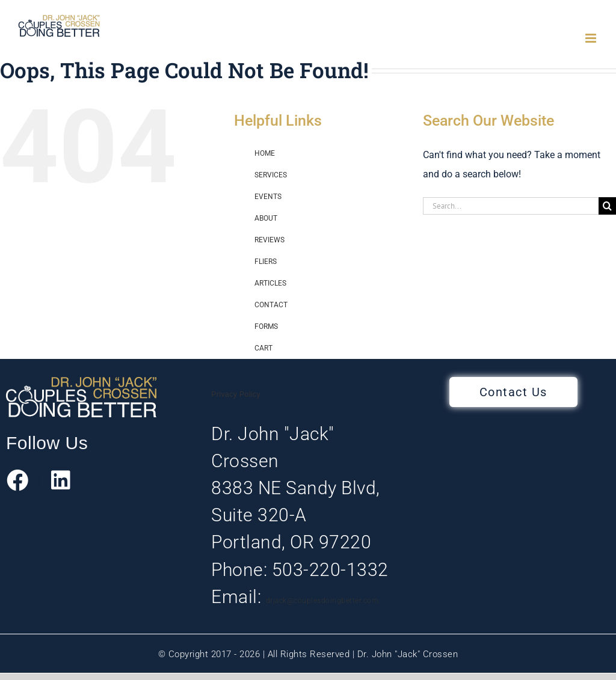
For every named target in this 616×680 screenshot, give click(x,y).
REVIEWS (269, 240)
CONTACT (271, 305)
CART (263, 348)
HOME (265, 153)
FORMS (266, 326)
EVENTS (268, 197)
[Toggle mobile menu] (592, 38)
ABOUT (266, 218)
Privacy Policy (236, 394)
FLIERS (266, 262)
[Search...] (511, 206)
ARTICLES (270, 283)
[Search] (607, 206)
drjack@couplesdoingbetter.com (322, 601)
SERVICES (271, 175)
